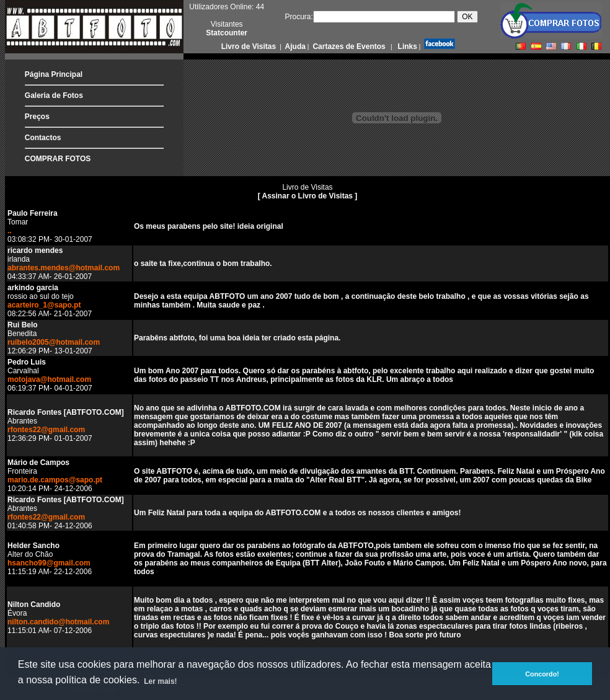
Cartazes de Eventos (348, 47)
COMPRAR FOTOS (58, 159)
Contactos (43, 138)
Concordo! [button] (542, 674)
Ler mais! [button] (160, 681)
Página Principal (54, 74)
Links (406, 47)
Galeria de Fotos (54, 95)
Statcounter (227, 33)
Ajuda (294, 47)
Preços (37, 117)
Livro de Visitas (250, 47)
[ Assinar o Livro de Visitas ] (308, 196)
